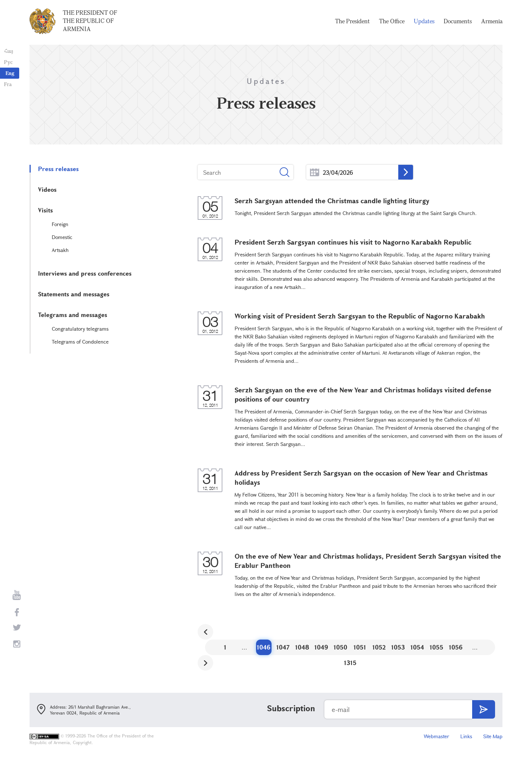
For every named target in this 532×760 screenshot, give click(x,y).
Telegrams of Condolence (80, 342)
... (315, 172)
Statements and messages (74, 294)
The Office (392, 22)
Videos (47, 189)
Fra (8, 84)
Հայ (8, 51)
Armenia (492, 22)
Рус (8, 62)
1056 (456, 647)
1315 (350, 663)
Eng (10, 73)
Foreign (60, 224)
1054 (417, 647)
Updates (424, 22)
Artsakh (60, 250)
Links (466, 736)
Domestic (62, 237)
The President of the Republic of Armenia (90, 22)
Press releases (58, 169)
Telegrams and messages (73, 315)
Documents (458, 22)
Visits (45, 210)
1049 (321, 647)
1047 (283, 647)
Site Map (493, 736)
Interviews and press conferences (85, 273)
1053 (398, 647)
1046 (264, 647)
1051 (360, 647)
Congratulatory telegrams (80, 329)
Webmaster (436, 736)
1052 (379, 647)
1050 (340, 647)
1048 (302, 647)
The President (352, 22)
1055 (436, 647)
